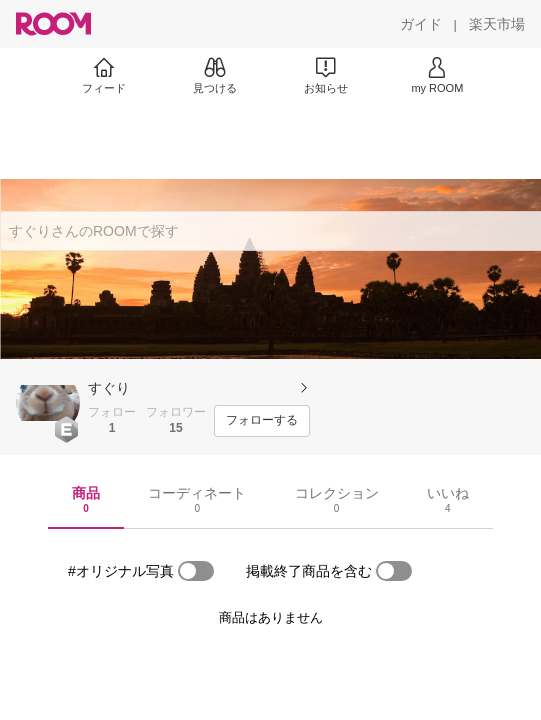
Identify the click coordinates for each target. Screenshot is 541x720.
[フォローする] (262, 421)
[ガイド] (421, 24)
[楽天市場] (497, 24)
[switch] (196, 571)
